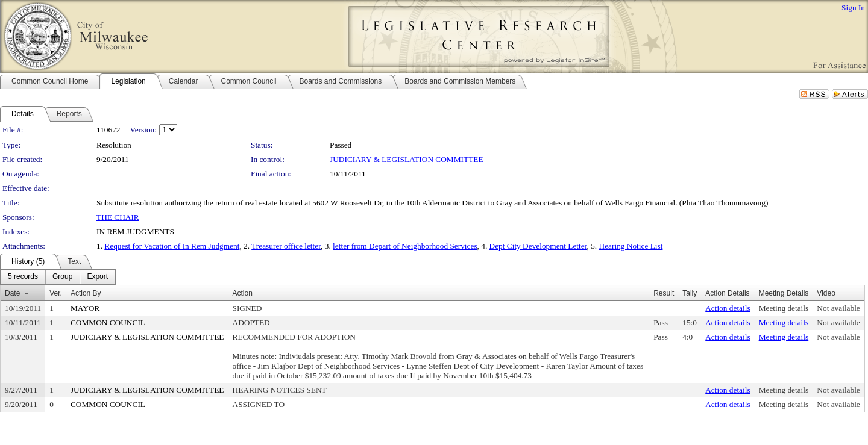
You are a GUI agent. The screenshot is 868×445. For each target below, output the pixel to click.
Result (664, 293)
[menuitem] (23, 277)
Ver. (56, 293)
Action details (728, 308)
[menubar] (58, 277)
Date (12, 293)
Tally (690, 293)
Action (243, 293)
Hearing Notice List (631, 246)
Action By (86, 293)
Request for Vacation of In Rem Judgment (172, 246)
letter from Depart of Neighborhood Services (405, 246)
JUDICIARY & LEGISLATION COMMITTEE (407, 159)
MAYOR (85, 308)
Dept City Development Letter (538, 246)
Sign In (853, 8)
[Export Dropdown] (97, 277)
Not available (838, 308)
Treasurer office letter (286, 246)
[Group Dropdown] (62, 277)
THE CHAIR (118, 217)
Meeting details (784, 308)
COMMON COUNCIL (108, 322)
